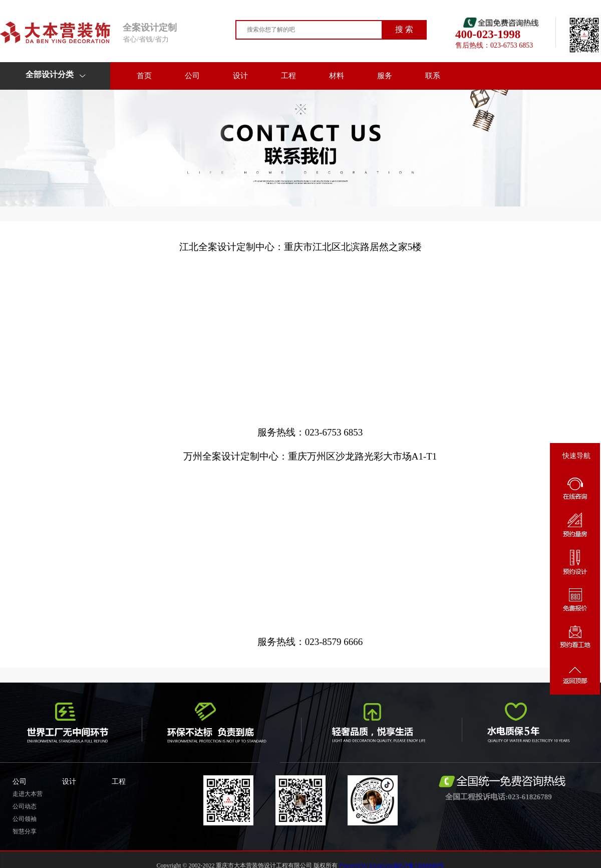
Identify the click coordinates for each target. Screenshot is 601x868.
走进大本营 (28, 794)
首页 (144, 76)
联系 (433, 76)
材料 (337, 76)
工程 (288, 76)
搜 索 (404, 29)
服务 (385, 76)
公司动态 (25, 806)
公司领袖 (25, 819)
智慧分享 (25, 831)
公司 (192, 76)
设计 (240, 76)
